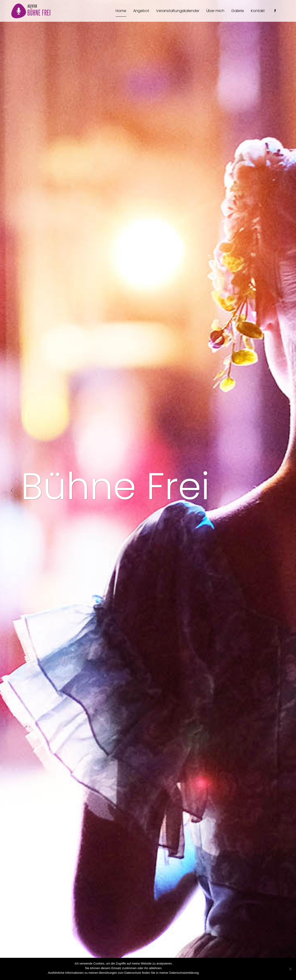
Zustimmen (209, 973)
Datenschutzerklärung (234, 973)
